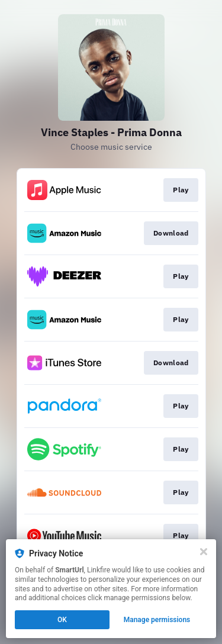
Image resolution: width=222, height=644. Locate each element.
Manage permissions (157, 620)
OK (62, 620)
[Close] (204, 552)
